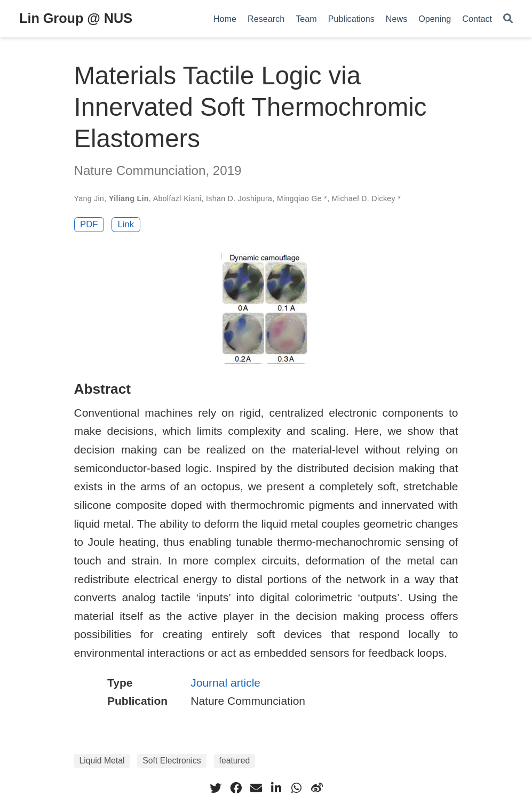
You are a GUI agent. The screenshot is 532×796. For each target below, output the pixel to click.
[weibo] (317, 788)
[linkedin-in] (276, 788)
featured (235, 761)
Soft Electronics (172, 761)
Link (126, 224)
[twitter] (216, 788)
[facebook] (236, 788)
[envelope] (256, 788)
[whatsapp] (297, 788)
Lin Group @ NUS (76, 18)
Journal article (225, 683)
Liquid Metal (102, 761)
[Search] (508, 19)
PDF (89, 224)
